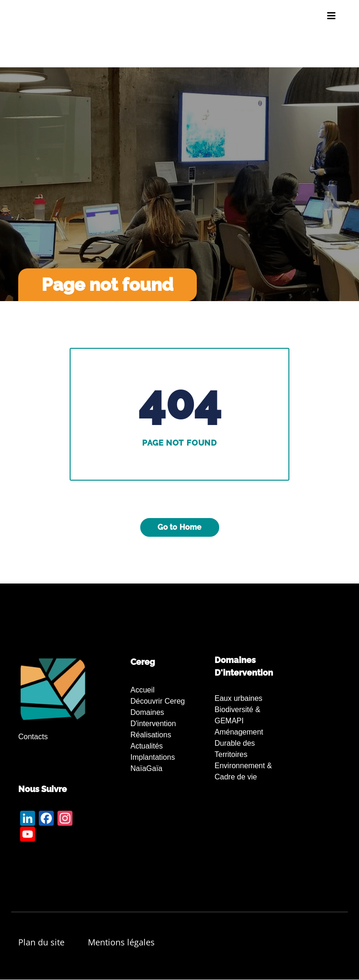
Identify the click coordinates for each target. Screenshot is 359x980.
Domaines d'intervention (153, 718)
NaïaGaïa (146, 768)
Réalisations (151, 735)
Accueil (143, 690)
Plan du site (41, 942)
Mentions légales (121, 942)
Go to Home (180, 527)
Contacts (33, 737)
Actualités (147, 746)
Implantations (153, 757)
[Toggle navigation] (331, 16)
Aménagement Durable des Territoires (239, 743)
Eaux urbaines (238, 698)
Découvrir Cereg (158, 701)
